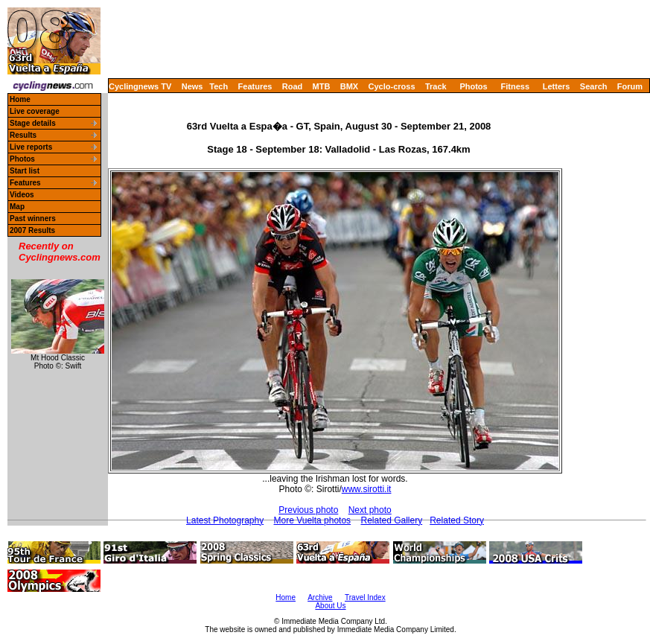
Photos (473, 86)
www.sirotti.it (367, 489)
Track (436, 86)
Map (17, 207)
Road (293, 86)
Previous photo (308, 510)
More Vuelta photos (313, 520)
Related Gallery (391, 520)
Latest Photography (225, 520)
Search (594, 86)
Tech (219, 86)
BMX (349, 86)
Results (23, 135)
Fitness (515, 86)
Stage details (33, 123)
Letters (557, 86)
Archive (320, 597)
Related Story (457, 520)
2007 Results (32, 230)
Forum (630, 86)
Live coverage (35, 111)
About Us (330, 606)
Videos (22, 195)
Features (255, 86)
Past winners (33, 219)
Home (20, 99)
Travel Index (365, 597)
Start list (25, 171)
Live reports (31, 147)
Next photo (370, 510)
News (192, 86)
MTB (322, 86)
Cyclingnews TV (140, 86)
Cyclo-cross (392, 86)
